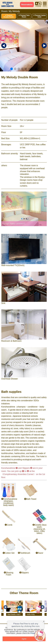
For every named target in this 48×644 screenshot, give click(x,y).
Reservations (27, 5)
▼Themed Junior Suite (39, 16)
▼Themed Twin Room (24, 16)
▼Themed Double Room (9, 16)
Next (42, 607)
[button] (12, 69)
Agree (24, 639)
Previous (6, 607)
